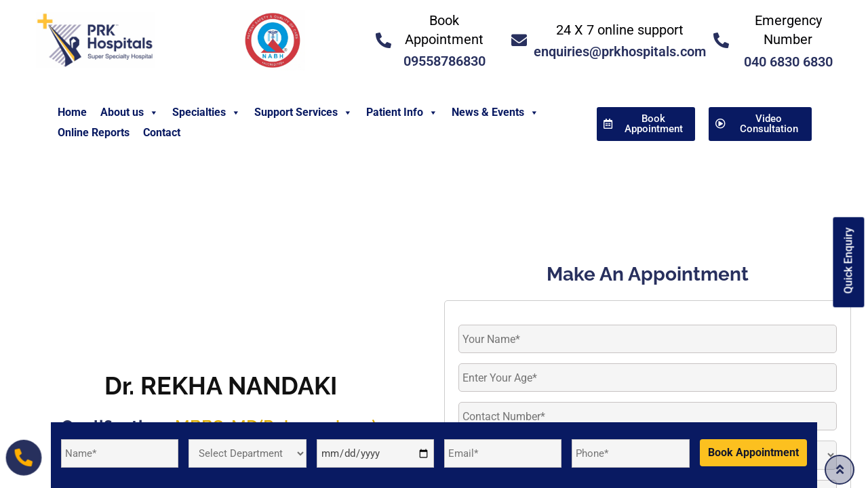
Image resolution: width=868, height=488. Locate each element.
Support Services (303, 113)
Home (72, 112)
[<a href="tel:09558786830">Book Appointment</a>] (383, 40)
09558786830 (445, 61)
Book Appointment (753, 452)
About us (130, 113)
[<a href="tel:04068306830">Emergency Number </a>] (721, 40)
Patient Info (402, 113)
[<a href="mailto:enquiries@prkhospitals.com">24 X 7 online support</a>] (519, 40)
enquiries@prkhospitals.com (620, 52)
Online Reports (94, 133)
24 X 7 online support (620, 30)
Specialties (206, 113)
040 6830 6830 (788, 62)
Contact (162, 133)
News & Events (495, 113)
